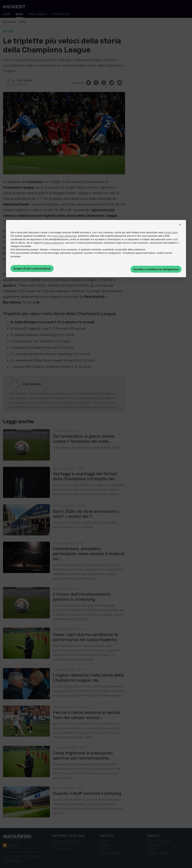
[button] (180, 228)
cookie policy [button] (171, 232)
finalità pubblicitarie (54, 243)
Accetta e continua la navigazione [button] (156, 269)
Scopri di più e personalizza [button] (32, 268)
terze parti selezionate (65, 236)
